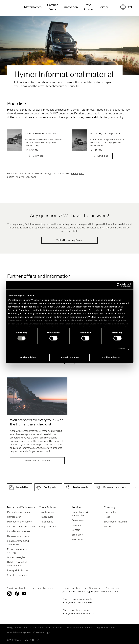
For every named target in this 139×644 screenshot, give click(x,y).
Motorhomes (33, 7)
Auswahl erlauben (69, 357)
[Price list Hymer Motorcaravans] (15, 140)
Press (107, 517)
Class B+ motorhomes (19, 531)
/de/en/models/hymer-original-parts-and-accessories (90, 592)
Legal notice (37, 628)
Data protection (55, 628)
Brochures (77, 535)
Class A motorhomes (18, 536)
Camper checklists (49, 527)
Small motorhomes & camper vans (18, 543)
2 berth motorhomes (18, 575)
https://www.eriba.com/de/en (78, 603)
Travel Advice (88, 7)
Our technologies (16, 557)
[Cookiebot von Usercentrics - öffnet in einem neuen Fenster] (119, 285)
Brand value (110, 512)
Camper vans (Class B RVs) (21, 527)
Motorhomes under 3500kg (17, 551)
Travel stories (46, 512)
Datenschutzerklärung (28, 320)
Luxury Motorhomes (18, 570)
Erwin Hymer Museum (115, 522)
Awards (108, 527)
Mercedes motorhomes (19, 522)
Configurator (14, 517)
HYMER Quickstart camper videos (17, 564)
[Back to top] (129, 617)
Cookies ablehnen (28, 357)
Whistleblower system (19, 632)
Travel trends (46, 522)
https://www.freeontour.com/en (79, 614)
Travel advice (46, 517)
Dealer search (79, 520)
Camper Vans (52, 7)
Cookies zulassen (111, 357)
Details (122, 349)
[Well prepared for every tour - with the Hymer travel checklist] (37, 396)
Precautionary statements (79, 628)
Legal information (105, 628)
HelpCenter (78, 525)
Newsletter (78, 540)
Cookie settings (42, 632)
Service (104, 7)
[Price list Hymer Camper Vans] (79, 140)
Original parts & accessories (80, 514)
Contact (76, 530)
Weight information (17, 628)
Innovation (71, 7)
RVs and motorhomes (18, 512)
